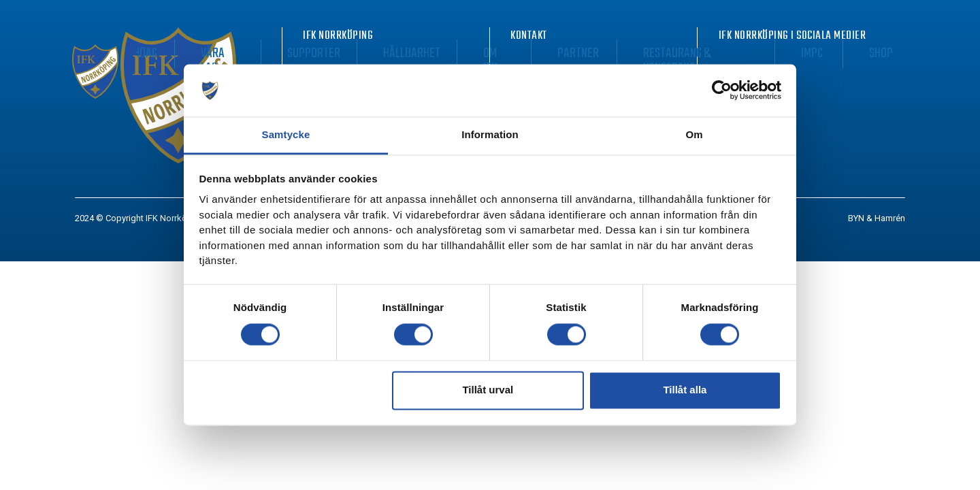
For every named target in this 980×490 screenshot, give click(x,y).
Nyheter (185, 53)
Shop (890, 53)
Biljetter (250, 53)
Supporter (454, 53)
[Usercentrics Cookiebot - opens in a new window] (722, 91)
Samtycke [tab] (286, 134)
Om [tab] (694, 134)
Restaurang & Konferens (753, 53)
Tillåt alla (685, 390)
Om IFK (594, 53)
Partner (651, 53)
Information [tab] (490, 134)
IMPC (846, 53)
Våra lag (385, 53)
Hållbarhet (530, 53)
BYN (856, 218)
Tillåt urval (488, 390)
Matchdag (319, 53)
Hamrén (890, 218)
